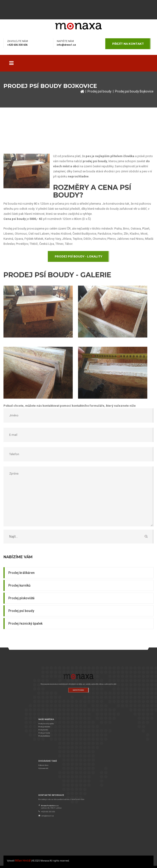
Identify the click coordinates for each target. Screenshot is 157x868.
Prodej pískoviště (21, 598)
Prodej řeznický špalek (25, 623)
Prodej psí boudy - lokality (78, 324)
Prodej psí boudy (100, 91)
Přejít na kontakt (128, 44)
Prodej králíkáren (21, 573)
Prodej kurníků (19, 585)
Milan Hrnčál (23, 861)
